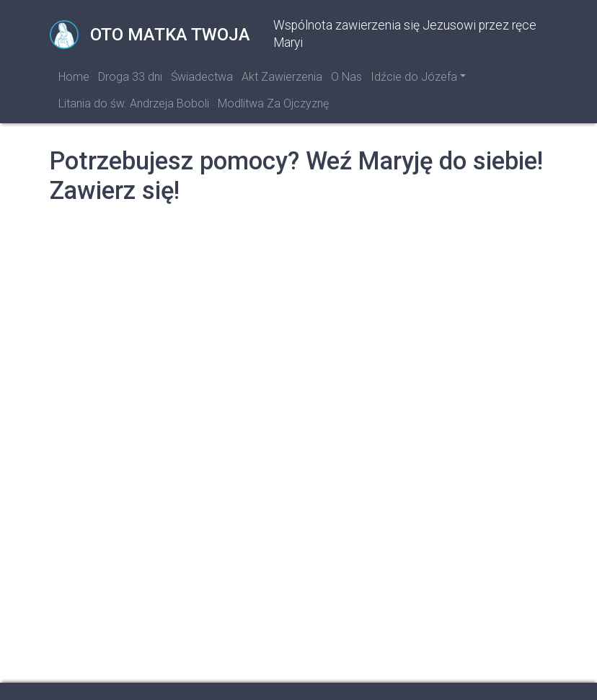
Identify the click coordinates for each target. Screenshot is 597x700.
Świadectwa (202, 77)
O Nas (346, 77)
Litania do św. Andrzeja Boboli (134, 103)
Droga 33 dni (130, 77)
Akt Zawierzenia (282, 77)
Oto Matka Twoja (150, 35)
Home (74, 77)
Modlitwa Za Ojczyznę (273, 103)
